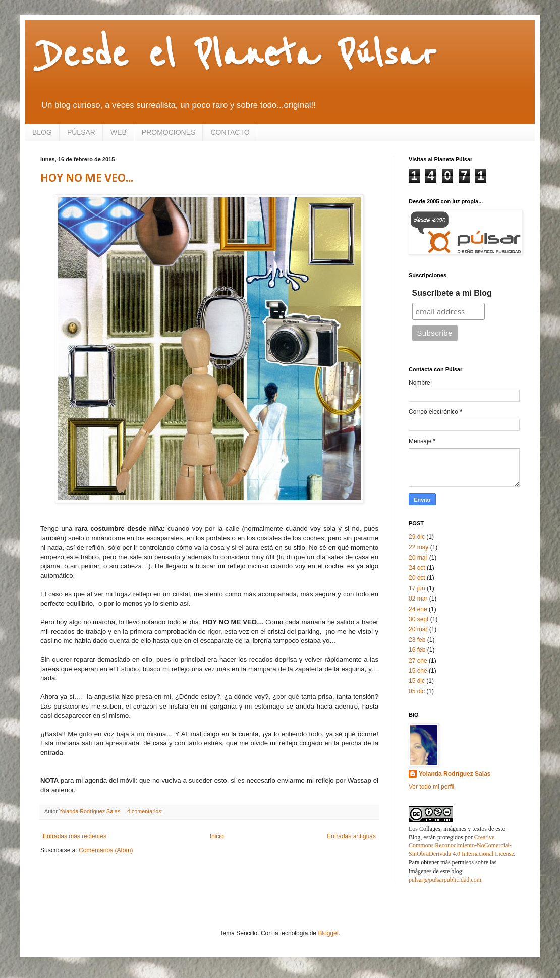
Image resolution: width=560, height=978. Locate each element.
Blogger (328, 933)
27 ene (418, 661)
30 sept (418, 619)
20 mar (418, 558)
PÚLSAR (81, 132)
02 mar (418, 599)
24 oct (417, 568)
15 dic (417, 681)
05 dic (417, 691)
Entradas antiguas (351, 836)
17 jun (417, 588)
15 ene (418, 671)
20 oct (417, 578)
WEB (119, 132)
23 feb (417, 640)
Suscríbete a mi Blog (452, 293)
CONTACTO (230, 132)
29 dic (417, 537)
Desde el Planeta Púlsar (238, 55)
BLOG (42, 132)
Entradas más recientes (75, 836)
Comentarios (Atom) (106, 850)
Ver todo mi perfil (431, 787)
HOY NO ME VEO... (87, 179)
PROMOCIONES (169, 132)
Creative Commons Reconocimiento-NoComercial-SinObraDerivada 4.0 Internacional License (461, 846)
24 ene (418, 609)
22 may (418, 547)
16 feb (417, 650)
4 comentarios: (146, 811)
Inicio (217, 836)
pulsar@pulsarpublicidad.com (445, 880)
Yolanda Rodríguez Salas (455, 774)
